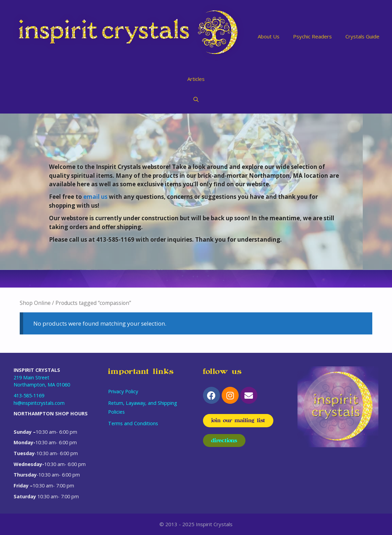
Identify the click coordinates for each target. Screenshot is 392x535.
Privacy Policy (123, 391)
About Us (269, 36)
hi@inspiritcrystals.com (39, 403)
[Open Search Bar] (196, 99)
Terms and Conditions (133, 423)
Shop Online (35, 303)
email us (95, 197)
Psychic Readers (312, 36)
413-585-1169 (29, 395)
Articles (196, 79)
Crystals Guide (362, 36)
